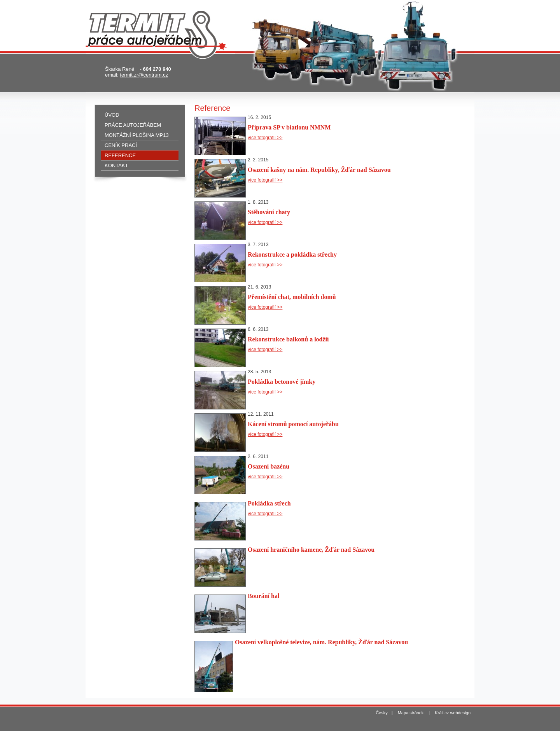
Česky (382, 713)
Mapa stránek (411, 713)
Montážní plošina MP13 (137, 135)
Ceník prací (121, 145)
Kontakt (116, 165)
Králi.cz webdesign (453, 713)
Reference (120, 155)
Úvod (112, 115)
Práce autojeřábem (133, 125)
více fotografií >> (265, 138)
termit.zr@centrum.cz (144, 75)
